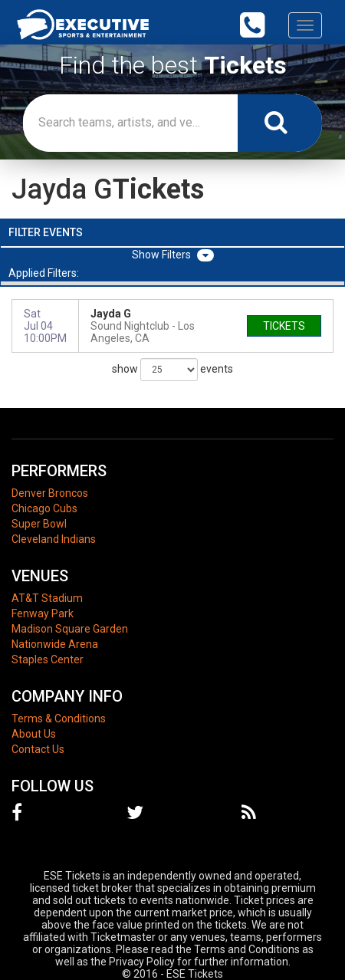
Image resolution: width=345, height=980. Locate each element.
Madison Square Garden (70, 629)
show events (172, 370)
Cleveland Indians (54, 539)
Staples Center (48, 659)
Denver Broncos (50, 493)
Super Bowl (39, 524)
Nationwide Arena (55, 644)
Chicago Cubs (44, 508)
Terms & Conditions (59, 719)
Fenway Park (43, 613)
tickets (284, 326)
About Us (34, 734)
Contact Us (38, 749)
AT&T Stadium (47, 598)
